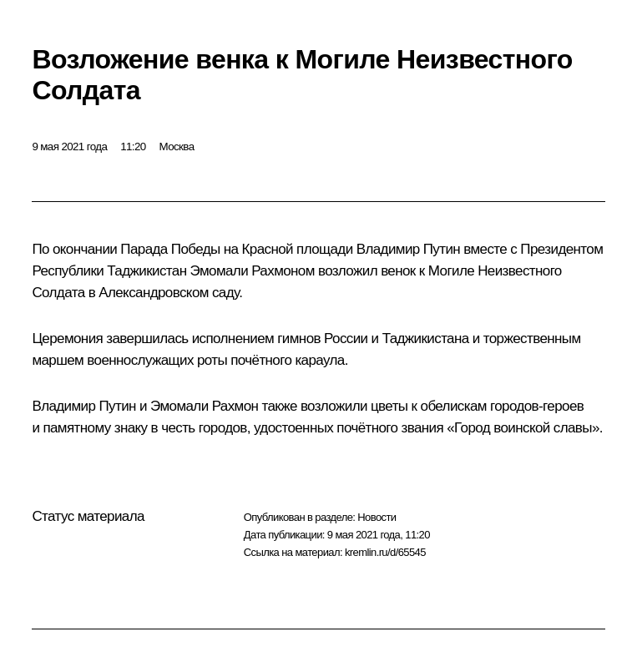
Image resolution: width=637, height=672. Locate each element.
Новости (377, 517)
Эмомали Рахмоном (253, 271)
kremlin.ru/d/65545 (385, 552)
